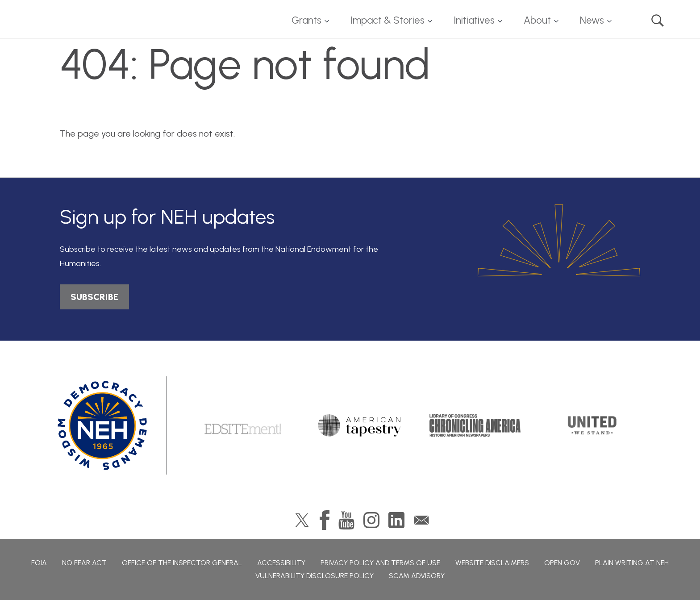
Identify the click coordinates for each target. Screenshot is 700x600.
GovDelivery (421, 520)
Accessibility (281, 563)
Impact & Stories (387, 20)
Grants (306, 20)
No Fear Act (84, 563)
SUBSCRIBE (94, 297)
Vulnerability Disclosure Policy (315, 576)
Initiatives (474, 20)
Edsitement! (243, 425)
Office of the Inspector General (182, 563)
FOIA (39, 563)
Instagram (371, 520)
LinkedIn (396, 520)
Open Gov (562, 563)
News (592, 20)
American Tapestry (359, 425)
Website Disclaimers (492, 563)
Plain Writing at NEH (632, 563)
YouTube (346, 520)
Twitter (302, 520)
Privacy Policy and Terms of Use (380, 563)
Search (658, 21)
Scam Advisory (417, 576)
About (537, 20)
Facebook (325, 520)
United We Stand (591, 425)
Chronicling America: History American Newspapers (475, 425)
